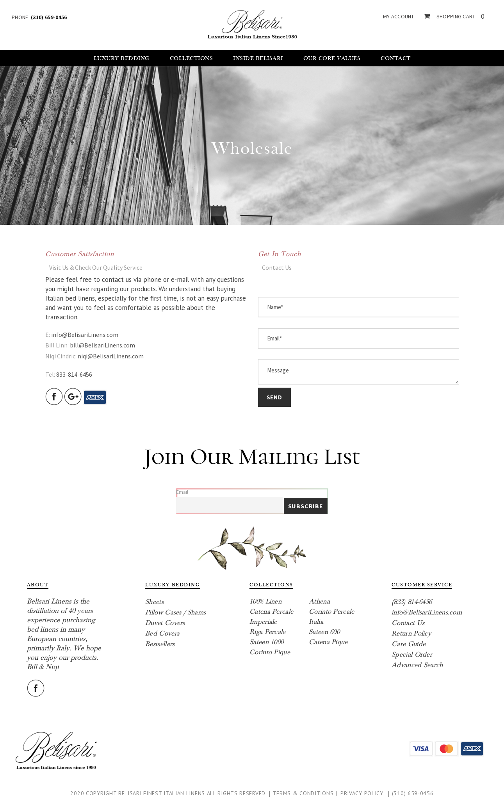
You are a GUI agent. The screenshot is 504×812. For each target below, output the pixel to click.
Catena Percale (271, 612)
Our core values (332, 58)
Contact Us (408, 623)
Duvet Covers (165, 623)
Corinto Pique (270, 652)
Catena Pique (328, 642)
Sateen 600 (324, 632)
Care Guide (409, 644)
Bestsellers (160, 644)
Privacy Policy (362, 793)
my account (399, 16)
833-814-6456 (74, 374)
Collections (191, 58)
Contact (396, 58)
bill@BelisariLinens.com (102, 345)
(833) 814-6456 (412, 602)
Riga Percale (268, 632)
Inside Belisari (258, 58)
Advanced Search (417, 665)
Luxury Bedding (122, 58)
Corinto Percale (332, 612)
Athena (319, 601)
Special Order (412, 654)
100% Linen (265, 601)
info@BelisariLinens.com (85, 335)
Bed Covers (162, 633)
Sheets (154, 602)
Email (182, 492)
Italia (316, 622)
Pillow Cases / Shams (175, 612)
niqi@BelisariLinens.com (111, 356)
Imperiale (263, 622)
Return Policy (411, 633)
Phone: (39, 17)
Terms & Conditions (303, 793)
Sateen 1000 (266, 642)
